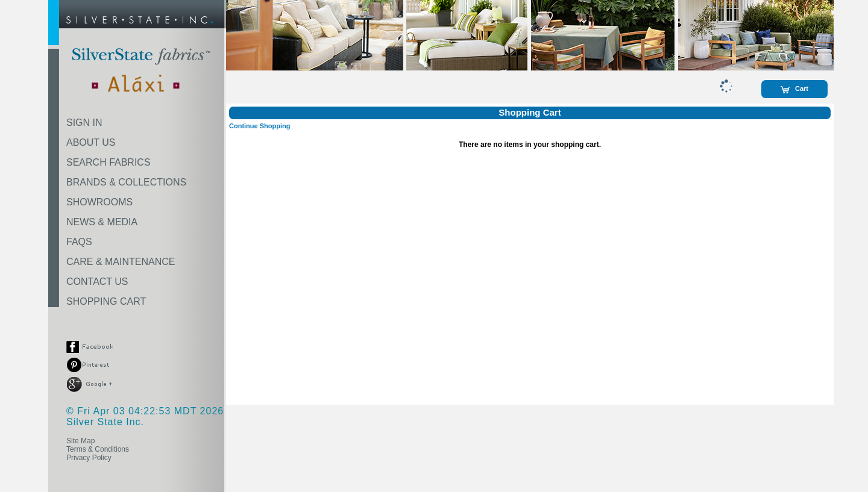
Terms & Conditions (98, 449)
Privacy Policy (89, 458)
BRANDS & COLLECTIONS (126, 182)
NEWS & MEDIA (102, 222)
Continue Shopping (259, 126)
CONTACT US (97, 282)
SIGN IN (84, 123)
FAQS (79, 242)
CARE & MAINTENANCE (121, 262)
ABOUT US (91, 142)
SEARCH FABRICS (108, 162)
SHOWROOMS (99, 202)
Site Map (80, 441)
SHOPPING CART (106, 301)
